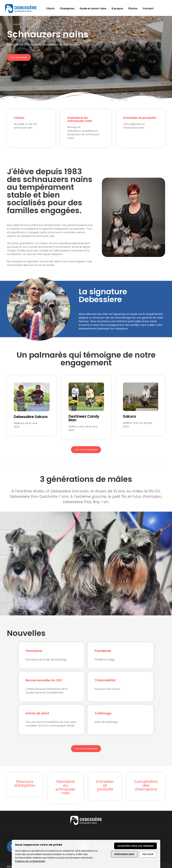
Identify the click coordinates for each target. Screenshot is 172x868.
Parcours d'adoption (25, 783)
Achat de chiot (37, 713)
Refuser (148, 854)
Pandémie (103, 651)
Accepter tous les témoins (135, 846)
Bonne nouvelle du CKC (44, 680)
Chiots (19, 118)
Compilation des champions (146, 785)
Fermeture (34, 651)
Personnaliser (124, 854)
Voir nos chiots (19, 57)
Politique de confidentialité (30, 861)
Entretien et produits (140, 118)
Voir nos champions (86, 450)
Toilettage (103, 713)
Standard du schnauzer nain (80, 119)
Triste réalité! (105, 680)
